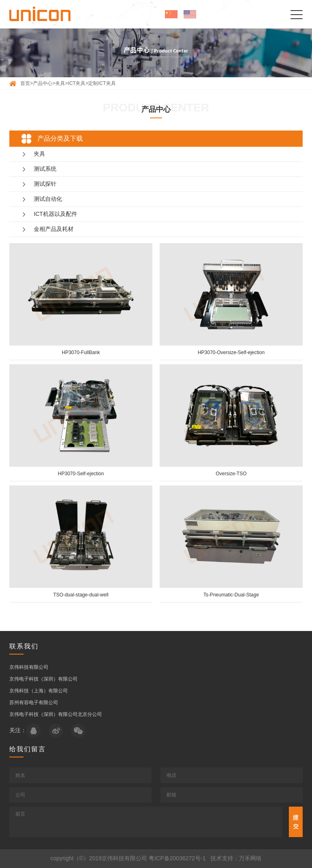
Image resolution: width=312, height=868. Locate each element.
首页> (27, 83)
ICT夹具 (77, 83)
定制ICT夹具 (102, 83)
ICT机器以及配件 (55, 214)
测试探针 (45, 184)
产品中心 (43, 83)
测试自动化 (48, 199)
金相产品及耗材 (54, 229)
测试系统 (45, 169)
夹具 (60, 83)
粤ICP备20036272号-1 (177, 858)
